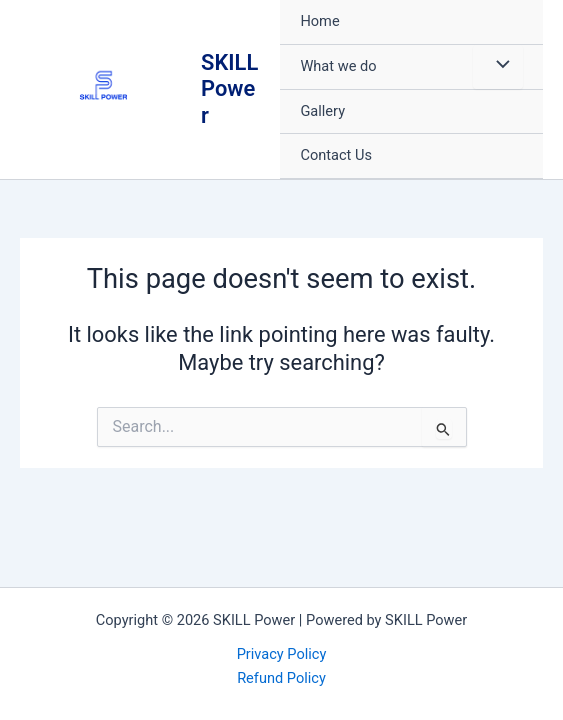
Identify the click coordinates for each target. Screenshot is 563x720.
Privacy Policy (282, 654)
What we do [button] (338, 66)
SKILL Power (229, 89)
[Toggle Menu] (498, 67)
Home (319, 21)
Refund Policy (281, 678)
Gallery (322, 111)
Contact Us (336, 155)
